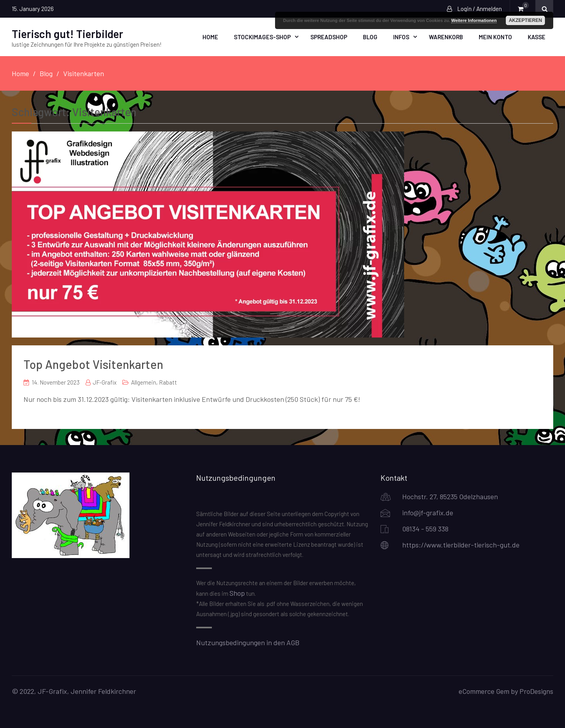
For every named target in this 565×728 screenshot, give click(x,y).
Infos (401, 37)
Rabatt (168, 382)
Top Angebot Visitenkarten (93, 364)
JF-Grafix (105, 382)
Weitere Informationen (474, 20)
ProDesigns (536, 691)
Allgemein (144, 382)
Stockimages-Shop (262, 37)
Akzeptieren (526, 20)
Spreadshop (329, 37)
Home (210, 37)
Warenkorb (446, 37)
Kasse (537, 37)
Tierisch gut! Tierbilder (67, 34)
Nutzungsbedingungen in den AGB (248, 642)
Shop (237, 593)
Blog (370, 37)
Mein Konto (495, 37)
